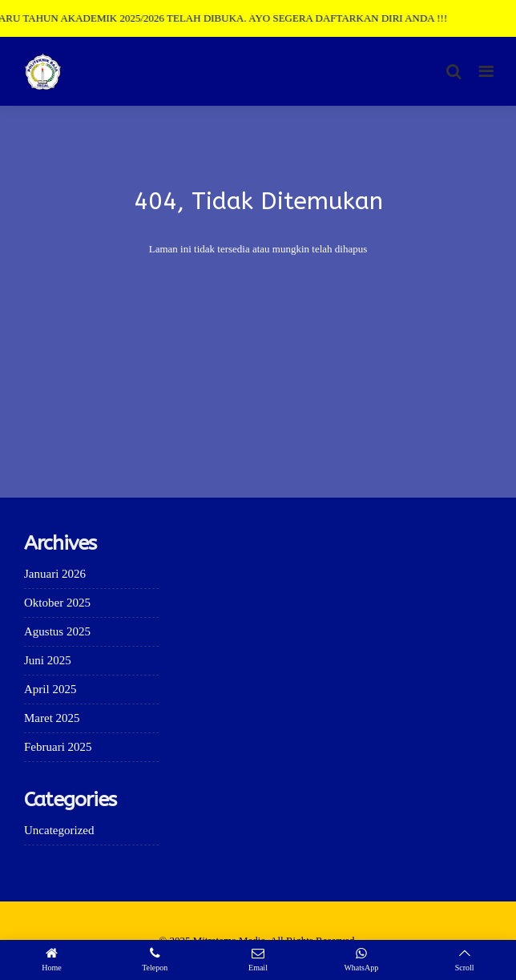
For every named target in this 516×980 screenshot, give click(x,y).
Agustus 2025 (57, 631)
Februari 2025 (58, 747)
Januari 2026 (55, 574)
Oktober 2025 (57, 603)
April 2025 (50, 689)
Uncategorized (59, 830)
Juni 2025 (48, 660)
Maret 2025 (52, 718)
